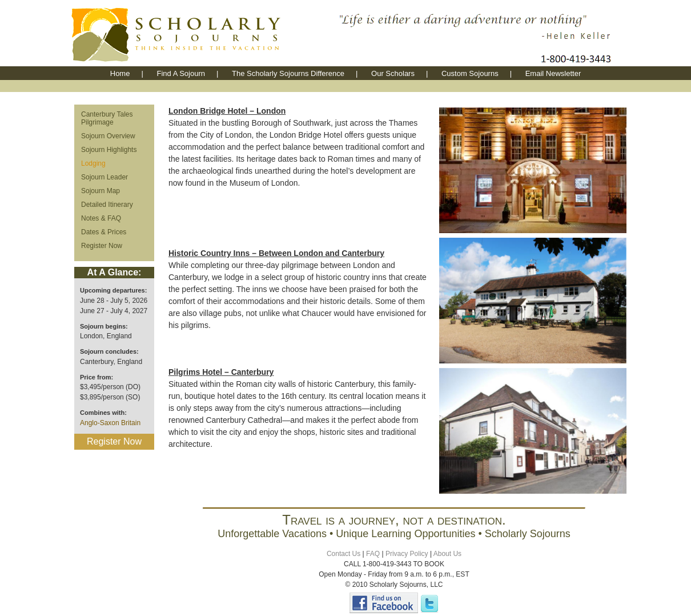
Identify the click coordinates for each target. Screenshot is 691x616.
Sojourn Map (101, 191)
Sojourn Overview (108, 136)
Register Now (102, 246)
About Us (447, 554)
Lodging (93, 163)
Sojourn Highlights (109, 150)
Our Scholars (393, 73)
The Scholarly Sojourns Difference (288, 73)
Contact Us (344, 554)
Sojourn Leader (105, 177)
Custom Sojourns (470, 73)
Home (120, 73)
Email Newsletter (553, 73)
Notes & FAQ (101, 218)
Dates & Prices (104, 232)
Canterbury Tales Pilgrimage (107, 118)
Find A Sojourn (181, 73)
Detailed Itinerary (107, 205)
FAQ (373, 554)
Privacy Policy (407, 554)
